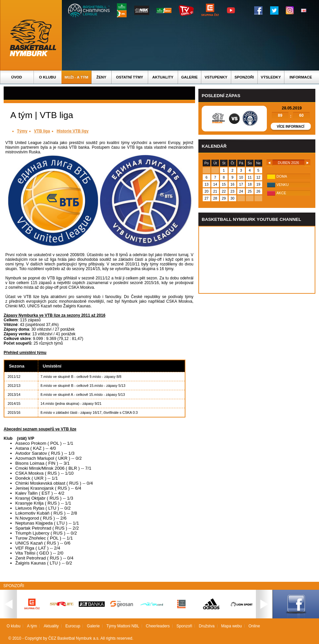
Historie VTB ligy (72, 131)
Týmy (22, 131)
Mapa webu (232, 626)
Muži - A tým (76, 77)
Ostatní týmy (130, 77)
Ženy (101, 77)
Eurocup (73, 626)
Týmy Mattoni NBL (123, 626)
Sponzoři (244, 77)
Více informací (291, 127)
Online (254, 626)
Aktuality (163, 77)
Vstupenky (216, 77)
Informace (301, 77)
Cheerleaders (158, 626)
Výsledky (271, 77)
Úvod (17, 77)
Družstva (207, 626)
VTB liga (42, 131)
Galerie (189, 77)
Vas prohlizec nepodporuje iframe (257, 260)
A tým (32, 626)
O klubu (48, 77)
